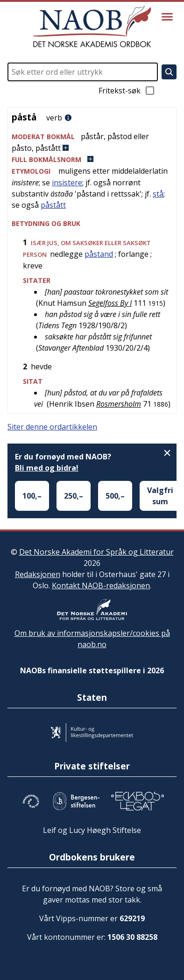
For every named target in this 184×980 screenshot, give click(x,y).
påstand (99, 254)
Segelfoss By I (110, 303)
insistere (67, 183)
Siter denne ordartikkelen (52, 427)
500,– (115, 496)
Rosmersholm (119, 404)
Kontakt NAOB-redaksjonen (101, 585)
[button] (92, 142)
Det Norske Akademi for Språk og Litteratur (96, 552)
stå (158, 194)
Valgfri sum (160, 496)
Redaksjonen (38, 574)
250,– (74, 496)
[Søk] (169, 72)
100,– (32, 496)
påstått (53, 205)
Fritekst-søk (127, 91)
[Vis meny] (167, 17)
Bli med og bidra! (47, 468)
